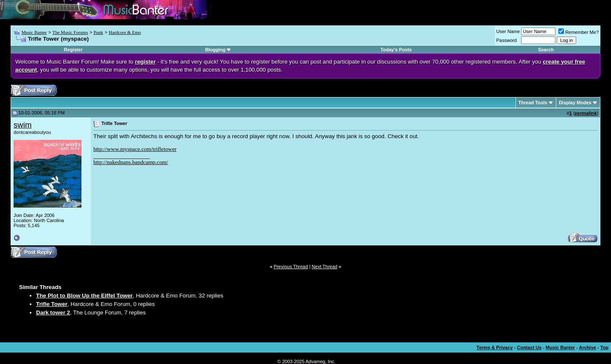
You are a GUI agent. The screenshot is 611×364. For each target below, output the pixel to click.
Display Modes (575, 103)
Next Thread (325, 267)
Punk (98, 32)
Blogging (216, 50)
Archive (588, 347)
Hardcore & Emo (125, 32)
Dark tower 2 (53, 313)
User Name (508, 31)
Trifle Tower (52, 304)
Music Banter (34, 32)
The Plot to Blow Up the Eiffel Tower (84, 296)
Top (604, 347)
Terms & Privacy (495, 347)
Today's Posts (396, 50)
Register (73, 50)
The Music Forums (70, 32)
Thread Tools (533, 103)
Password (507, 40)
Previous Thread (291, 267)
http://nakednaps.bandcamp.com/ (131, 162)
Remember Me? (579, 32)
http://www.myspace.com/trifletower (135, 149)
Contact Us (529, 347)
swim (23, 125)
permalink (586, 113)
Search (546, 50)
